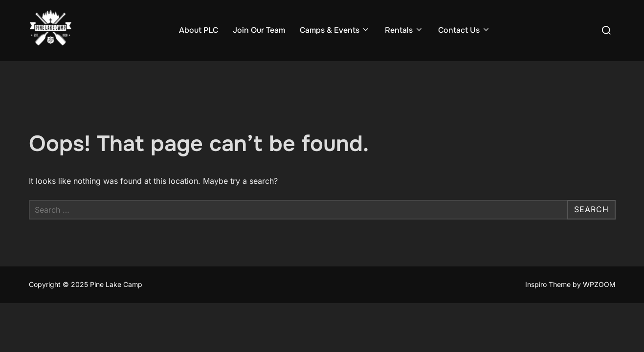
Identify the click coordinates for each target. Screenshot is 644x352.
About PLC (199, 30)
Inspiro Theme (548, 285)
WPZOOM (599, 285)
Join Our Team (259, 30)
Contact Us (464, 30)
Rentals (404, 30)
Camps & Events (335, 30)
